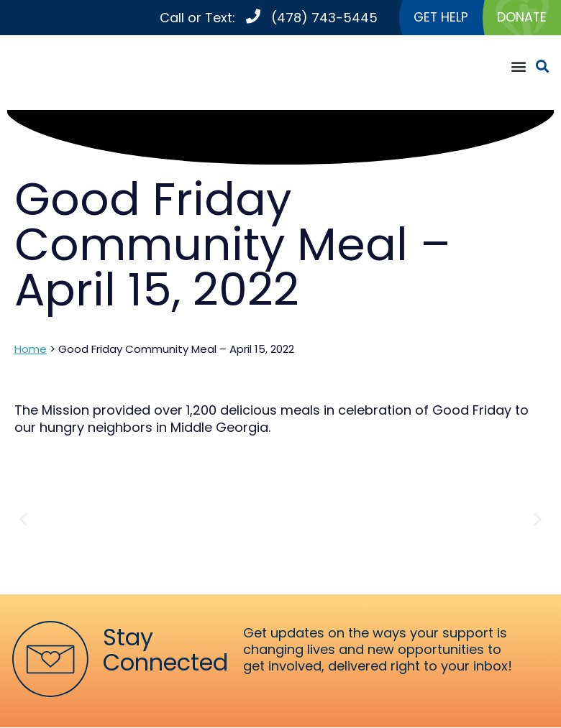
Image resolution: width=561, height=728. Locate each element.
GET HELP (439, 18)
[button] (518, 66)
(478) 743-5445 (322, 18)
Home (31, 349)
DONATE (521, 18)
